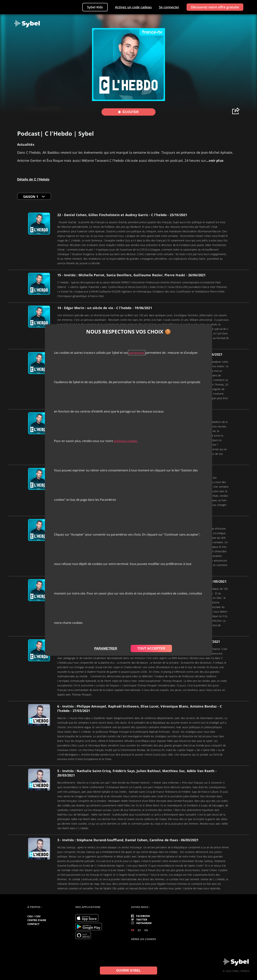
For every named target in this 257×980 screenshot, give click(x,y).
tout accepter (151, 648)
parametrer (106, 648)
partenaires (137, 353)
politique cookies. (126, 441)
